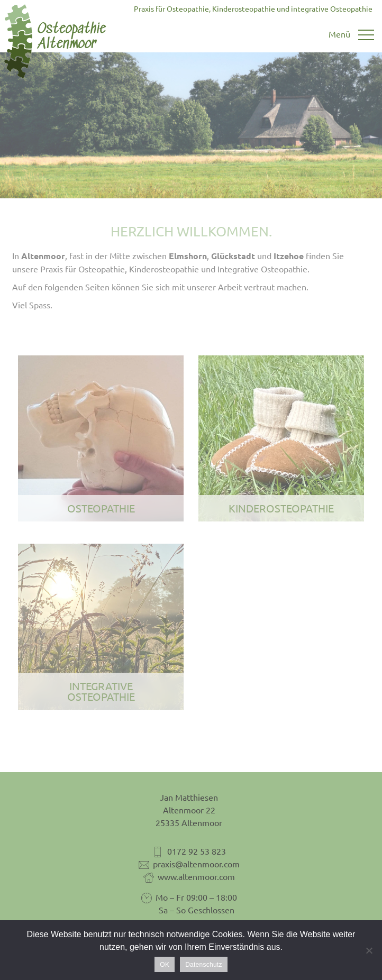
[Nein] (369, 950)
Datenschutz (203, 965)
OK (165, 965)
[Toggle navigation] (351, 35)
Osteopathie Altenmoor (56, 41)
